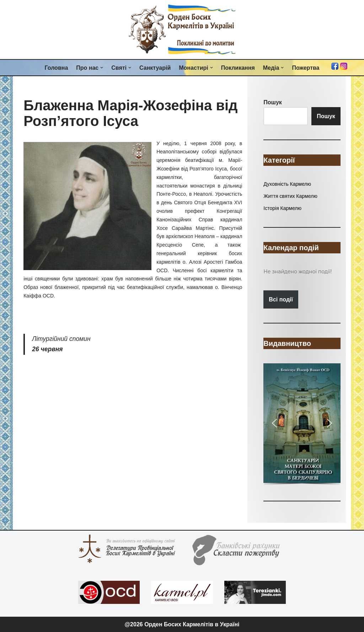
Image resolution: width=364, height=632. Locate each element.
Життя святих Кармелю (290, 196)
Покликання (238, 68)
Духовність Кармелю (287, 184)
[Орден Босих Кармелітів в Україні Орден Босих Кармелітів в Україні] (182, 30)
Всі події (281, 299)
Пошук (326, 116)
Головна (57, 68)
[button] (102, 68)
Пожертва (306, 68)
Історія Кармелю (282, 208)
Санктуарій (155, 68)
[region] (302, 425)
